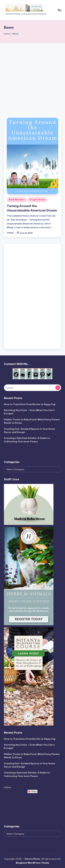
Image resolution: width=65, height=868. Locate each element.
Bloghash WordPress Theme (32, 863)
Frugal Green (38, 200)
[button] (58, 388)
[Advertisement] (32, 77)
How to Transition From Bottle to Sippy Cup (30, 404)
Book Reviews (17, 200)
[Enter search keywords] (32, 388)
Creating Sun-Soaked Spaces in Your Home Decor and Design (30, 430)
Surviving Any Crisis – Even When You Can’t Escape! (29, 412)
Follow (8, 787)
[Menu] (59, 10)
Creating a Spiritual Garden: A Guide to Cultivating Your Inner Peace (27, 440)
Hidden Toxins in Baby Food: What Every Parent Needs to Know (32, 421)
